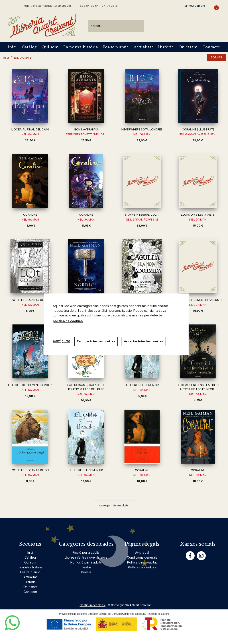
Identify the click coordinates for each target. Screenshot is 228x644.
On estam (188, 47)
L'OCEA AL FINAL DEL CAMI (30, 129)
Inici (12, 47)
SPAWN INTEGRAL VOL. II (142, 215)
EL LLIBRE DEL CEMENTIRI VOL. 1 (30, 385)
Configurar (61, 341)
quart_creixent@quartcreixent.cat (48, 5)
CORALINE (30, 215)
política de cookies (68, 321)
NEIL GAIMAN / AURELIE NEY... (198, 134)
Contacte (211, 47)
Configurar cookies (93, 605)
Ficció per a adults (86, 552)
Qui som (50, 47)
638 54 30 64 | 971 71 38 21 (99, 6)
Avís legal (142, 552)
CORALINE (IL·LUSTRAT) (198, 129)
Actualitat (143, 47)
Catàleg (29, 47)
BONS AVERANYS (86, 129)
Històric (166, 47)
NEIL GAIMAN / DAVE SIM (142, 220)
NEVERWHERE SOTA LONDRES (142, 129)
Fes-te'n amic (116, 47)
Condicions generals (142, 557)
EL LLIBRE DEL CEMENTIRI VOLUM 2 (198, 300)
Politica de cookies (142, 567)
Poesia (86, 572)
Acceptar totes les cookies (144, 341)
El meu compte (195, 6)
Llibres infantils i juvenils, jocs (86, 557)
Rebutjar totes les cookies (96, 341)
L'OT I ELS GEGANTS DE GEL (30, 300)
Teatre (86, 567)
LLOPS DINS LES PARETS (198, 215)
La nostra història (81, 47)
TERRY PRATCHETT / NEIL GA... (86, 134)
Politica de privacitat (142, 562)
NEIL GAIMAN (30, 134)
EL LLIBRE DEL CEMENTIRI (142, 385)
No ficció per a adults (86, 562)
